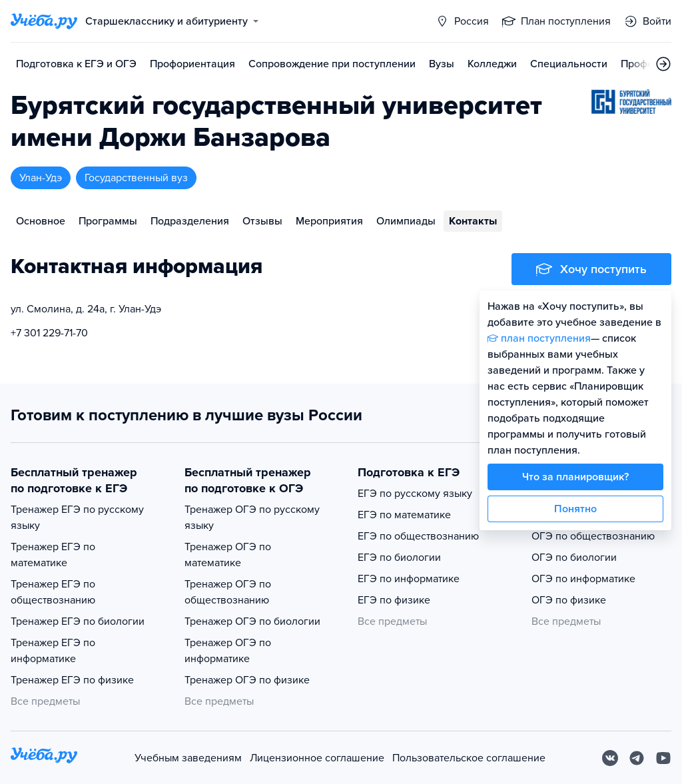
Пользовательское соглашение (469, 758)
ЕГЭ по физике (394, 600)
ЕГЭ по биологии (399, 558)
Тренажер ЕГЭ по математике (53, 555)
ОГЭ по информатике (583, 579)
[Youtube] (663, 758)
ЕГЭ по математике (404, 515)
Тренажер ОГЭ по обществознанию (228, 592)
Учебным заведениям (188, 758)
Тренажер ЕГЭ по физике (72, 680)
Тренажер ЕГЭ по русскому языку (77, 518)
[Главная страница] (44, 21)
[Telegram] (637, 758)
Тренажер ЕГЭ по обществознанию (53, 592)
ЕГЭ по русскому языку (415, 494)
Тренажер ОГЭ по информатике (228, 651)
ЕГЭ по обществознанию (418, 536)
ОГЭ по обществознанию (593, 536)
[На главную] (44, 758)
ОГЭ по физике (569, 600)
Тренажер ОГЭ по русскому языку (252, 518)
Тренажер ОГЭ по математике (228, 555)
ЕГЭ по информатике (409, 579)
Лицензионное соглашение (317, 758)
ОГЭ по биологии (574, 558)
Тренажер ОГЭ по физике (247, 680)
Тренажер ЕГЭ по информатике (53, 651)
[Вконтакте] (610, 758)
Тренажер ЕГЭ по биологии (78, 621)
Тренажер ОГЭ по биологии (252, 621)
